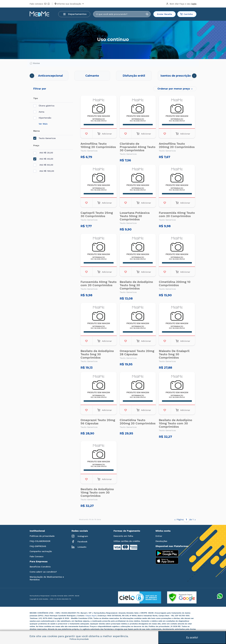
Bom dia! (181, 4)
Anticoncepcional (50, 76)
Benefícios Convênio (40, 567)
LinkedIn (79, 547)
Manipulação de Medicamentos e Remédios (47, 578)
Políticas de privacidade (42, 536)
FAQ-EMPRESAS (38, 546)
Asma (39, 112)
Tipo (36, 98)
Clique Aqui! (91, 616)
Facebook (79, 542)
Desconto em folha (123, 536)
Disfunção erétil (134, 76)
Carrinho (186, 14)
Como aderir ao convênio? (43, 572)
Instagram (80, 536)
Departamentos (75, 14)
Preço (36, 145)
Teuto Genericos (44, 138)
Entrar (159, 536)
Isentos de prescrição (176, 76)
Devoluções (161, 541)
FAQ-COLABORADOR (40, 541)
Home (35, 63)
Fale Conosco (37, 556)
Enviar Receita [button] (164, 14)
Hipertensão (42, 118)
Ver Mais (43, 124)
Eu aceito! (192, 637)
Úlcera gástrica (44, 106)
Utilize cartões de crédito (127, 541)
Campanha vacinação (41, 551)
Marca (36, 131)
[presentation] (32, 76)
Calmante (92, 76)
